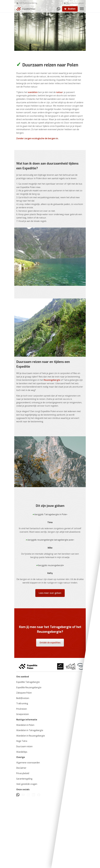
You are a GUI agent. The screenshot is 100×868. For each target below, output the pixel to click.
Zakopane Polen (24, 764)
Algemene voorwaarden (28, 833)
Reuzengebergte (52, 398)
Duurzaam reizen (24, 817)
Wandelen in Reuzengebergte (31, 806)
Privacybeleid (23, 844)
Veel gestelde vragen (27, 855)
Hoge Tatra (22, 812)
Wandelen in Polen (25, 796)
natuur (60, 92)
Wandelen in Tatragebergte (30, 801)
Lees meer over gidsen (50, 660)
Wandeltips (22, 823)
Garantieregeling (24, 849)
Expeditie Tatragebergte (28, 753)
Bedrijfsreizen (23, 769)
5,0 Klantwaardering (28, 3)
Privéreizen (22, 780)
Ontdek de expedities (50, 710)
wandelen (33, 92)
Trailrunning (22, 774)
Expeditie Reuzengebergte (29, 758)
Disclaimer (21, 839)
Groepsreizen (23, 785)
